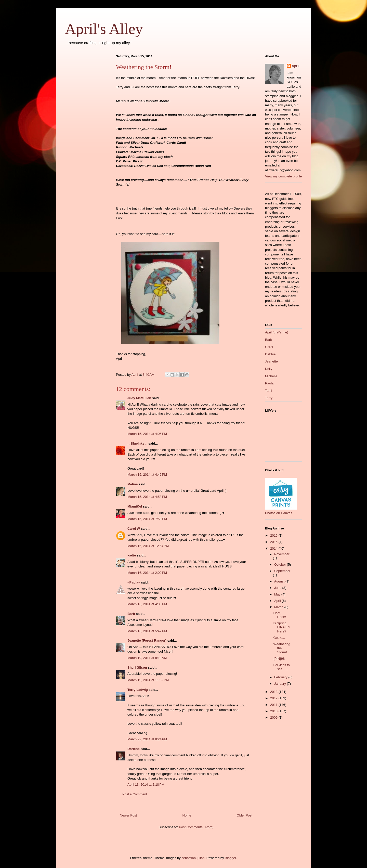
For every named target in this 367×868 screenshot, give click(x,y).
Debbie (270, 354)
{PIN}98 (279, 659)
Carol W (134, 529)
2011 (274, 705)
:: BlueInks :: (137, 443)
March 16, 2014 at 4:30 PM (147, 604)
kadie (132, 555)
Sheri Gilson (137, 668)
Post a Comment (135, 794)
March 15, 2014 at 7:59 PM (147, 519)
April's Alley (104, 29)
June (278, 588)
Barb (131, 614)
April (296, 66)
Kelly (269, 369)
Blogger (230, 858)
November (282, 554)
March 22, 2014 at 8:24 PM (147, 739)
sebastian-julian (193, 858)
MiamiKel (135, 506)
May (278, 594)
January (281, 684)
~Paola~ (134, 582)
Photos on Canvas (279, 513)
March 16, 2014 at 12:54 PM (148, 546)
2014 (274, 548)
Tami (268, 391)
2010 (274, 711)
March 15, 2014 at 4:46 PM (147, 475)
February (281, 677)
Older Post (245, 815)
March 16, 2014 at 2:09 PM (147, 573)
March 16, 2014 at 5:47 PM (147, 631)
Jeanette (271, 361)
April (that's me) (277, 332)
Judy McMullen (139, 398)
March (279, 607)
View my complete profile (283, 176)
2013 (274, 692)
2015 (274, 542)
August (280, 581)
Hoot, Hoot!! (280, 615)
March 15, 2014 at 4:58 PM (147, 497)
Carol (269, 347)
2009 (274, 717)
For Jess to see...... (281, 667)
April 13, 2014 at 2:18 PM (146, 785)
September (282, 571)
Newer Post (128, 815)
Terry (269, 398)
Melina (133, 484)
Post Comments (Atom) (196, 827)
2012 (274, 698)
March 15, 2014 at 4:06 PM (147, 434)
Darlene (134, 749)
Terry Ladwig (138, 690)
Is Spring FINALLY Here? (282, 627)
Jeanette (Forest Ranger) (147, 640)
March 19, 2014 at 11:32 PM (148, 680)
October (281, 565)
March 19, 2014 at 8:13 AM (147, 658)
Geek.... (279, 638)
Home (187, 815)
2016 (274, 535)
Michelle (271, 376)
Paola (269, 383)
